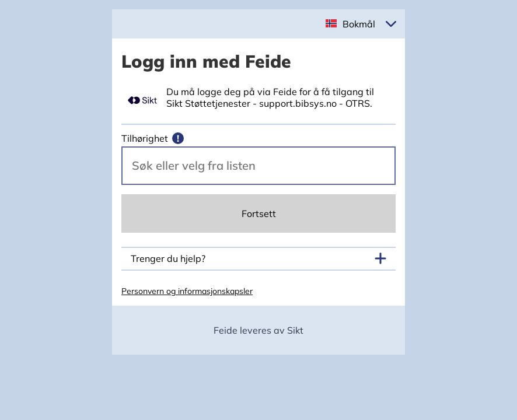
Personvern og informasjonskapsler (187, 291)
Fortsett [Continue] (259, 213)
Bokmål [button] (359, 24)
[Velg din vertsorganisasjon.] (258, 166)
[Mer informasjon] (178, 138)
